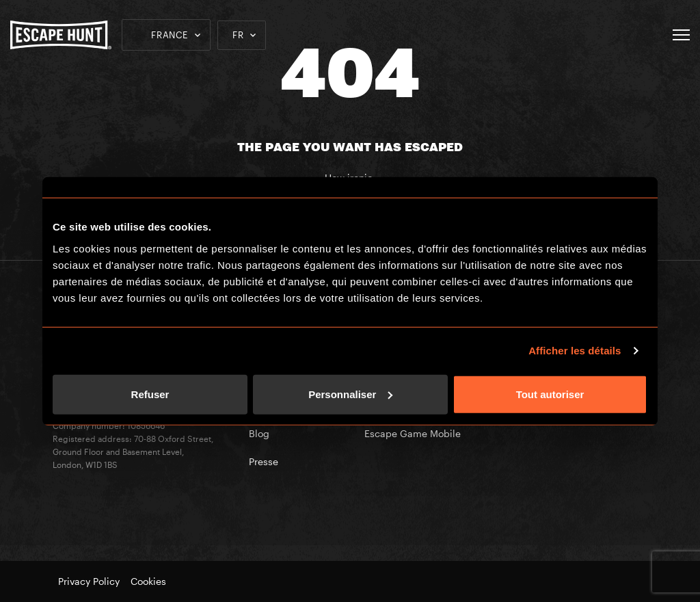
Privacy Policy (89, 581)
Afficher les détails (575, 351)
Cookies (148, 581)
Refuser (150, 394)
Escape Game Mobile (413, 433)
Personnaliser (350, 394)
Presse (264, 461)
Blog (259, 433)
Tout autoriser (550, 394)
